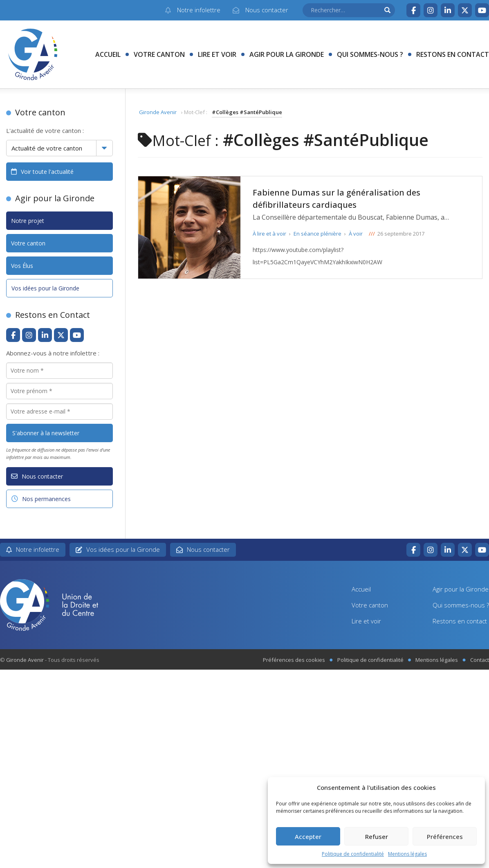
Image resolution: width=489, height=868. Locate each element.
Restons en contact (453, 54)
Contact (480, 660)
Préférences (445, 837)
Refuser (377, 837)
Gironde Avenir (158, 112)
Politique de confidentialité (353, 854)
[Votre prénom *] (59, 391)
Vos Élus (22, 266)
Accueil (108, 54)
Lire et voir (217, 54)
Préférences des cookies (294, 660)
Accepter (308, 837)
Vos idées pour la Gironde (45, 288)
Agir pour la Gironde (287, 54)
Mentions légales (407, 854)
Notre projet (28, 221)
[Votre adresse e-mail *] (59, 412)
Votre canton (159, 54)
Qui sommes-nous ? (370, 54)
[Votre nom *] (59, 371)
